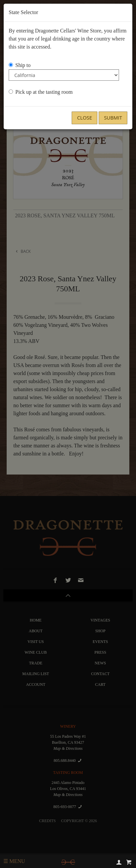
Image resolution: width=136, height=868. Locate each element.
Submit (113, 118)
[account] (119, 862)
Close (84, 118)
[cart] (129, 862)
